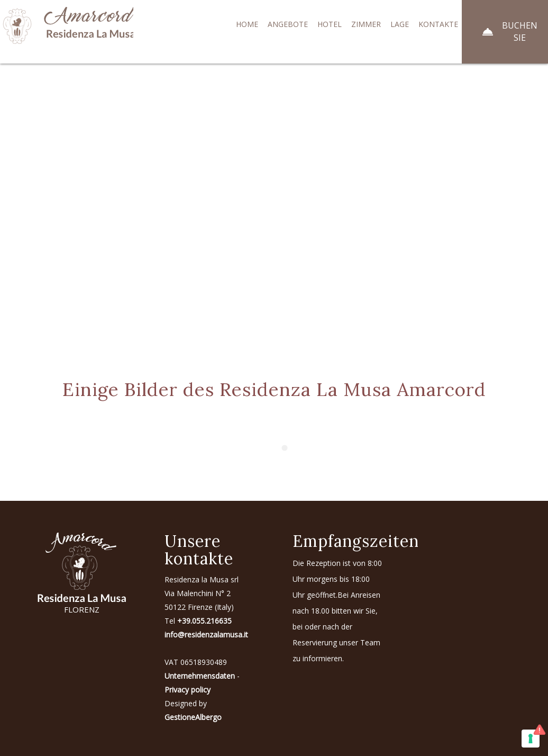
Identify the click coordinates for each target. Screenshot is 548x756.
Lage (400, 24)
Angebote (288, 24)
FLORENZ (82, 609)
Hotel (330, 24)
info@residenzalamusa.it (206, 634)
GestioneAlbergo (193, 717)
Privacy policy (188, 690)
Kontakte (438, 24)
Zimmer (366, 24)
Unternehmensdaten (200, 676)
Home (247, 24)
